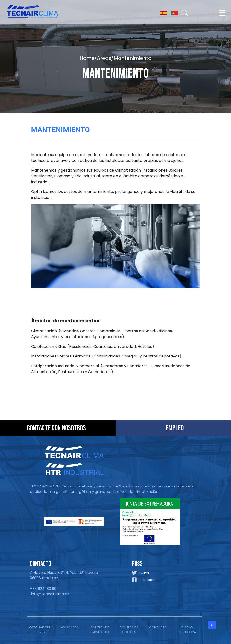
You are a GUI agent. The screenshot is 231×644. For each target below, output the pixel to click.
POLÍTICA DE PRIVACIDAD (100, 630)
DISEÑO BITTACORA (187, 630)
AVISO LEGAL (71, 627)
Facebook (147, 580)
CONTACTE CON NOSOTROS (56, 428)
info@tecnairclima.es (50, 594)
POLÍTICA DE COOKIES (129, 630)
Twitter (144, 573)
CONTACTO (158, 627)
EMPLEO (175, 428)
